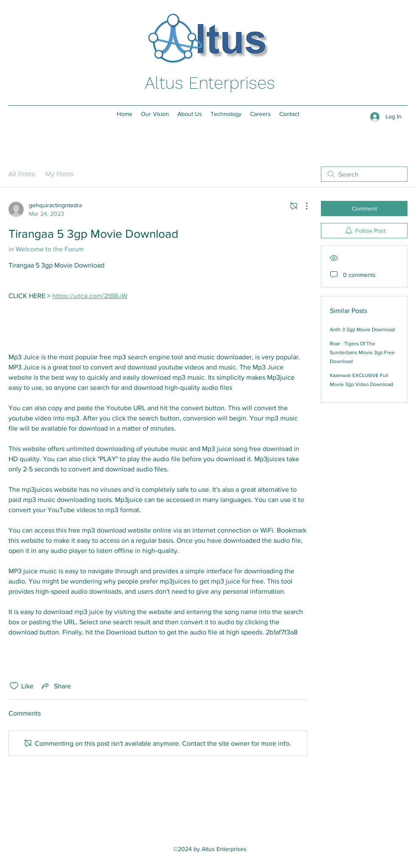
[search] (364, 174)
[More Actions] (302, 206)
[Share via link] (56, 686)
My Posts (59, 174)
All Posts (22, 174)
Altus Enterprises (210, 83)
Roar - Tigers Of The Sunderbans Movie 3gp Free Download (362, 352)
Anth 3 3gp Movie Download (362, 330)
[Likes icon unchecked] (14, 686)
